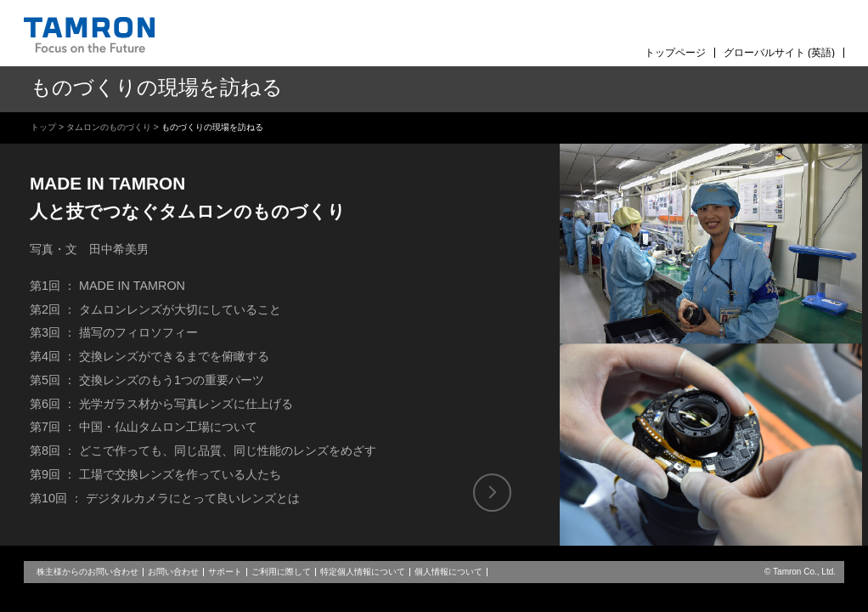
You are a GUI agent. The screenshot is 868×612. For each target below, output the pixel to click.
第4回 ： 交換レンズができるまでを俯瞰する (149, 356)
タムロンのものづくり (109, 127)
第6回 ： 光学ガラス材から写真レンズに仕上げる (161, 404)
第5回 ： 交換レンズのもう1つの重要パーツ (147, 380)
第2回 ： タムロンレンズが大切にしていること (155, 309)
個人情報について (448, 572)
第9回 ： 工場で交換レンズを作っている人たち (155, 474)
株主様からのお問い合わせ (87, 572)
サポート (225, 572)
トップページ (675, 53)
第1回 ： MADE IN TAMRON (107, 286)
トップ (43, 127)
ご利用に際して (281, 572)
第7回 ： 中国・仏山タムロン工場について (144, 427)
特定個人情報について (363, 572)
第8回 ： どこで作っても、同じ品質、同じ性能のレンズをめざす (203, 450)
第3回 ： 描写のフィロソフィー (114, 332)
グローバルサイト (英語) (779, 53)
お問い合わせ (173, 572)
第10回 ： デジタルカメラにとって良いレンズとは (165, 498)
